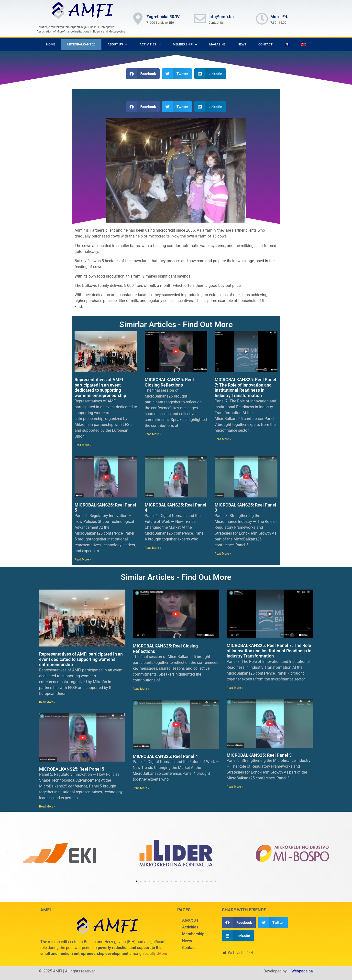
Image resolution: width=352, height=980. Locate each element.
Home (51, 44)
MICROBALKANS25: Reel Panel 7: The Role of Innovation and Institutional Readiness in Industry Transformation (245, 388)
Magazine (217, 44)
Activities (150, 45)
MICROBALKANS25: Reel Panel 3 (259, 755)
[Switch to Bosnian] (287, 44)
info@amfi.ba (221, 17)
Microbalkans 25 (81, 44)
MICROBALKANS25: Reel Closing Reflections (169, 382)
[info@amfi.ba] (200, 19)
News (242, 44)
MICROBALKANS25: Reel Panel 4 (165, 756)
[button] (143, 74)
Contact (265, 44)
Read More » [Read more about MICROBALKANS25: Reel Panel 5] (83, 560)
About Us (117, 45)
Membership (185, 45)
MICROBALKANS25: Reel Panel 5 (72, 769)
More (163, 953)
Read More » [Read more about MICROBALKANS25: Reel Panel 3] (223, 554)
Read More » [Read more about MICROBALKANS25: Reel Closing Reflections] (153, 434)
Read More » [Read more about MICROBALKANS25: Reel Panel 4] (153, 548)
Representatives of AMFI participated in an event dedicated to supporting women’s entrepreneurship (100, 388)
